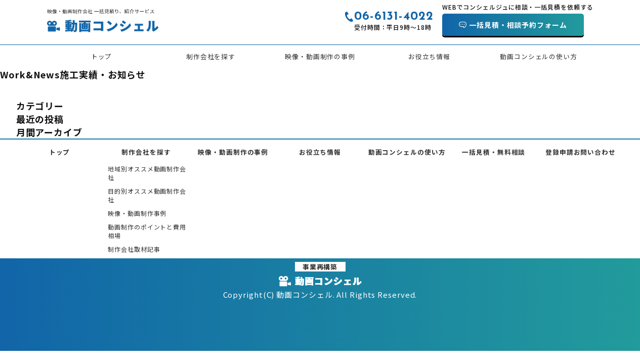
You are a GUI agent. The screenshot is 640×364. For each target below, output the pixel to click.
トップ (102, 56)
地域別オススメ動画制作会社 (147, 173)
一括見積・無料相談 (494, 152)
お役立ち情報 (429, 56)
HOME (9, 90)
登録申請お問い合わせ (581, 152)
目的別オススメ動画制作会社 (147, 195)
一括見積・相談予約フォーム (518, 25)
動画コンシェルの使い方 (539, 56)
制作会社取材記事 (134, 249)
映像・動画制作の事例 (320, 56)
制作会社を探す (211, 56)
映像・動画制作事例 (137, 213)
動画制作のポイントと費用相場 (147, 231)
